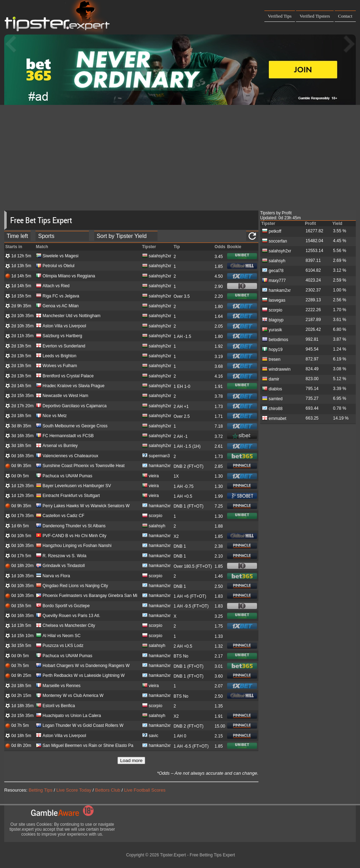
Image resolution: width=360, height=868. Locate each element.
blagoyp (273, 320)
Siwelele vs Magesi (57, 256)
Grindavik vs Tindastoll (60, 566)
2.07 (218, 686)
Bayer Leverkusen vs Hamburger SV (73, 486)
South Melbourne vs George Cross (72, 426)
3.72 (218, 436)
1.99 (218, 496)
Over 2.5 (182, 416)
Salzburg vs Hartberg (59, 336)
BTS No (181, 656)
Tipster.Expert (173, 855)
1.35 (218, 706)
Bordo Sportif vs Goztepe (63, 606)
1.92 (218, 346)
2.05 (218, 326)
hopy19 (272, 349)
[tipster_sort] (126, 236)
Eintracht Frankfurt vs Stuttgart (68, 496)
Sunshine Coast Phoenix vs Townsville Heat (80, 466)
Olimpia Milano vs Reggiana (65, 276)
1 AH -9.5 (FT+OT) (191, 606)
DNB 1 (180, 546)
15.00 (220, 726)
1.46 (218, 576)
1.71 (218, 416)
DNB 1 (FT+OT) (189, 506)
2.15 (218, 736)
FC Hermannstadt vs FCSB (65, 436)
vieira (150, 476)
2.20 (218, 296)
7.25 (218, 506)
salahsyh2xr (157, 256)
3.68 (218, 366)
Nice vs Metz (51, 416)
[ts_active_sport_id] (62, 236)
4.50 (218, 276)
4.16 (218, 376)
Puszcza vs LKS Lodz (60, 646)
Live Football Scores (145, 790)
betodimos (275, 339)
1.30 (218, 476)
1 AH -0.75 (184, 486)
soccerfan (274, 241)
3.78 (218, 396)
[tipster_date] (17, 236)
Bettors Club (108, 790)
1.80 (218, 307)
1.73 (218, 407)
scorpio (152, 516)
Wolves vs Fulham (56, 366)
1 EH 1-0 (182, 386)
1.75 (218, 626)
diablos (272, 389)
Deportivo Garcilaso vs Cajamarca (71, 406)
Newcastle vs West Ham (62, 396)
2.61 (218, 446)
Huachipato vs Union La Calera (68, 716)
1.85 (218, 266)
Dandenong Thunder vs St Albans (71, 526)
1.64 (218, 316)
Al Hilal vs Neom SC (58, 636)
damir (271, 379)
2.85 (218, 466)
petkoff (272, 231)
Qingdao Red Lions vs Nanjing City (72, 586)
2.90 (218, 287)
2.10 (218, 556)
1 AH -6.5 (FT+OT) (191, 746)
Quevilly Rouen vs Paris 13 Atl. (68, 616)
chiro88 (272, 408)
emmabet (274, 418)
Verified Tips (280, 16)
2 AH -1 (181, 436)
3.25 (218, 616)
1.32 (218, 646)
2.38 (218, 546)
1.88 (218, 526)
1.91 (218, 386)
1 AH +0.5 (183, 496)
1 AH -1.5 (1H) (187, 446)
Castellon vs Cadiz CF (60, 516)
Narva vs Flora (53, 576)
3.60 (218, 676)
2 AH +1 (181, 407)
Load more (131, 760)
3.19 (218, 357)
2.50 (218, 586)
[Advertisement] (180, 158)
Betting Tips (40, 790)
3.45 (218, 257)
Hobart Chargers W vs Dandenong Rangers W (83, 666)
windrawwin (276, 369)
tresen (271, 359)
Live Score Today (74, 790)
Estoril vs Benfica (55, 706)
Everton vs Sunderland (60, 347)
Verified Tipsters (315, 16)
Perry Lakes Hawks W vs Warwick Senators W (83, 506)
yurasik (272, 329)
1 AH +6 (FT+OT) (190, 596)
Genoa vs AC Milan (57, 306)
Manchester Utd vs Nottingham (68, 316)
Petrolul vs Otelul (55, 266)
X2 (176, 536)
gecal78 (273, 270)
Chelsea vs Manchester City (65, 626)
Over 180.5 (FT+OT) (193, 566)
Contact (345, 16)
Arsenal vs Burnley (57, 446)
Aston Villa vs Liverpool (61, 326)
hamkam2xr (156, 466)
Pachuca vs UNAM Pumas (64, 476)
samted (272, 398)
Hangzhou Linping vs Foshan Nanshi (74, 546)
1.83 (218, 596)
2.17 (218, 656)
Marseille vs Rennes (58, 686)
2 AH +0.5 (183, 646)
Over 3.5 (182, 296)
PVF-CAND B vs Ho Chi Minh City (71, 536)
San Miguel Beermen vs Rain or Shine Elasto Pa (85, 746)
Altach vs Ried (53, 286)
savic (150, 736)
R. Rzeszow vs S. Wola (61, 556)
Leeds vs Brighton (56, 356)
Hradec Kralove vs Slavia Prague (70, 386)
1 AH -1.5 (182, 336)
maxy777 (274, 280)
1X (176, 476)
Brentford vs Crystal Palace (65, 376)
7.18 (218, 426)
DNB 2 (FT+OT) (189, 466)
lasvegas (274, 300)
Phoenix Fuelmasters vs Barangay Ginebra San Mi (86, 596)
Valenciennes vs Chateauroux (67, 456)
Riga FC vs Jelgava (57, 297)
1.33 (218, 636)
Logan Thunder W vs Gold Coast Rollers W (80, 726)
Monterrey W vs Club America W (70, 696)
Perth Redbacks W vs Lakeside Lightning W (80, 676)
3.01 (218, 666)
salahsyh (154, 526)
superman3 (156, 456)
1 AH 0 (180, 736)
